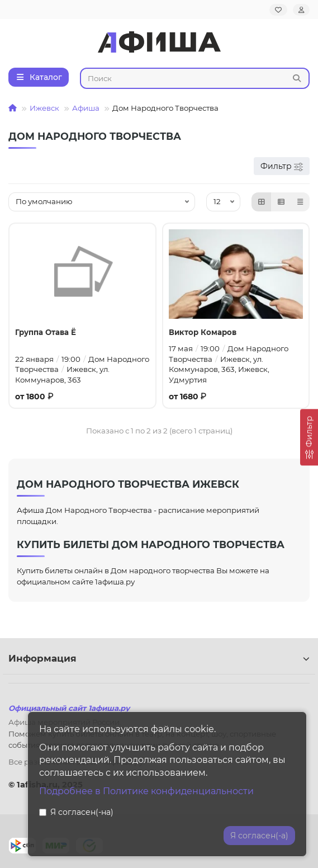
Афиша (86, 108)
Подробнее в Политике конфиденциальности (146, 791)
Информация (159, 658)
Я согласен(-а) (259, 836)
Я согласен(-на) (76, 812)
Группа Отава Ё (46, 332)
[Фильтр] (309, 437)
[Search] (195, 78)
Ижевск (44, 108)
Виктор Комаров (203, 332)
